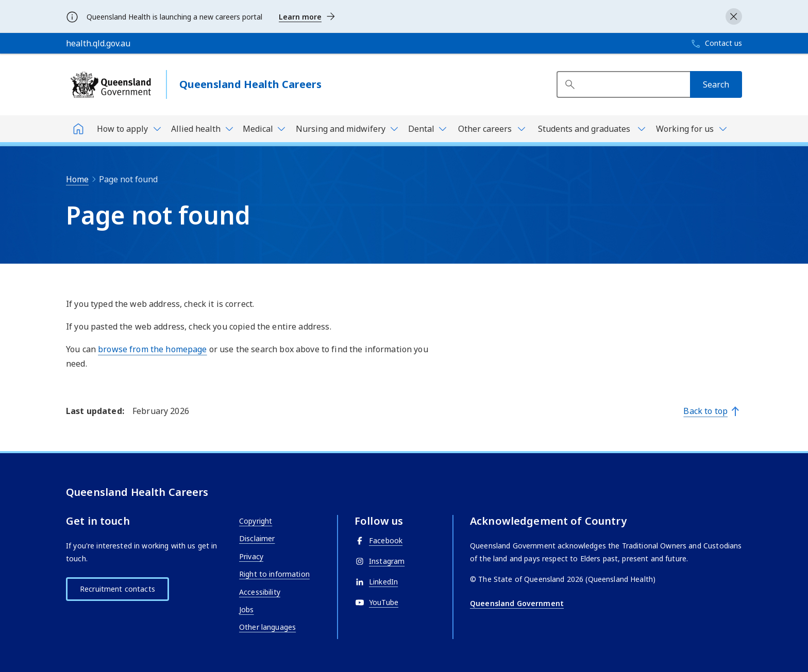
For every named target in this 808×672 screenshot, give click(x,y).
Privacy (251, 556)
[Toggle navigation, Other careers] (490, 129)
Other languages (267, 627)
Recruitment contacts (117, 589)
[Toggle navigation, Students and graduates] (590, 129)
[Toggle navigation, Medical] (264, 129)
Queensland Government (517, 603)
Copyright (256, 521)
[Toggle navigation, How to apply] (128, 129)
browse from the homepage (152, 349)
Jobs (247, 609)
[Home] (78, 129)
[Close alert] (734, 16)
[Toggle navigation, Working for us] (691, 129)
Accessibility (260, 592)
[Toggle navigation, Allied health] (201, 129)
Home (77, 179)
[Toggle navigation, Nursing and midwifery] (346, 129)
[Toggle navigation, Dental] (427, 129)
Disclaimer (257, 538)
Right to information (274, 574)
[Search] (716, 84)
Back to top (705, 411)
